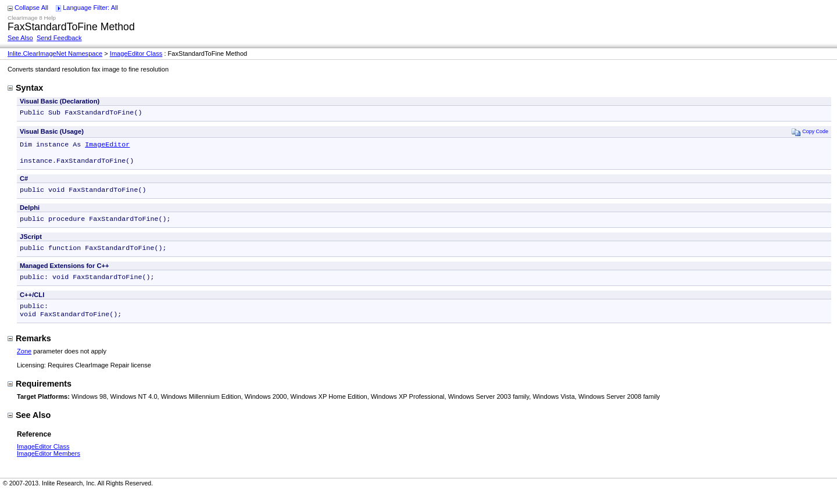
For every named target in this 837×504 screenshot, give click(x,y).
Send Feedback (59, 38)
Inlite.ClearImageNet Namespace (55, 53)
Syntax (25, 88)
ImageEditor (107, 146)
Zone (24, 363)
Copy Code (810, 133)
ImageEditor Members (49, 465)
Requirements (40, 395)
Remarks (29, 350)
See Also (20, 38)
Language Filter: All (90, 8)
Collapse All (31, 8)
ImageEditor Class (136, 53)
